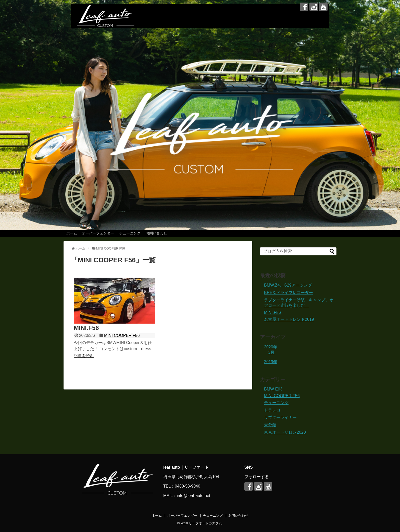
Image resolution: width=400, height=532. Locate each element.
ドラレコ (272, 410)
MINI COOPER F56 (122, 335)
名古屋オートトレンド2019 (289, 319)
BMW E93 (273, 389)
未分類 (270, 425)
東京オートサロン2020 (285, 432)
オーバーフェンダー (98, 233)
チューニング (130, 233)
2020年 (271, 347)
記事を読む (84, 356)
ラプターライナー (280, 417)
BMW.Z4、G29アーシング (288, 285)
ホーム (72, 233)
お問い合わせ (156, 233)
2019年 (271, 362)
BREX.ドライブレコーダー (289, 293)
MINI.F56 (86, 328)
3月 (271, 352)
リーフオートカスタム (205, 523)
